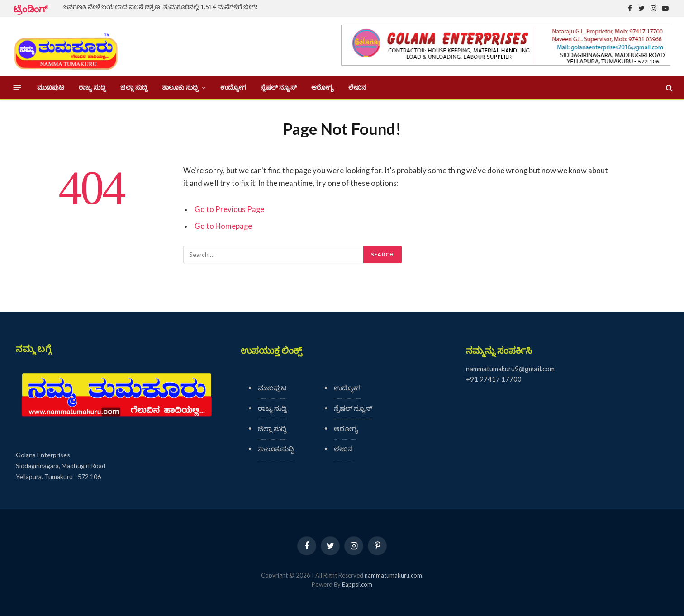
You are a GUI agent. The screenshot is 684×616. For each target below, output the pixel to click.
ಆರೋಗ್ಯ (323, 87)
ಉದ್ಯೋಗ (233, 87)
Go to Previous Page (229, 209)
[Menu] (17, 88)
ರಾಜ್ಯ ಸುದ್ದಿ (93, 87)
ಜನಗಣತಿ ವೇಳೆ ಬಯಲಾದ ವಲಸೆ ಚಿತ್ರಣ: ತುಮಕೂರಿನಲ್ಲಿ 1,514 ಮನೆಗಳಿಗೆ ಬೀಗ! (161, 7)
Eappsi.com (357, 584)
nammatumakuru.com (393, 575)
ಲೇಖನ (357, 87)
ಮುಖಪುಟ (51, 87)
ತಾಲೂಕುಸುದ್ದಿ (276, 449)
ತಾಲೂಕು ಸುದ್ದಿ (180, 87)
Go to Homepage (223, 226)
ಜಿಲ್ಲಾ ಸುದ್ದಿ (134, 87)
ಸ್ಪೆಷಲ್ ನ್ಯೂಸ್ (279, 87)
